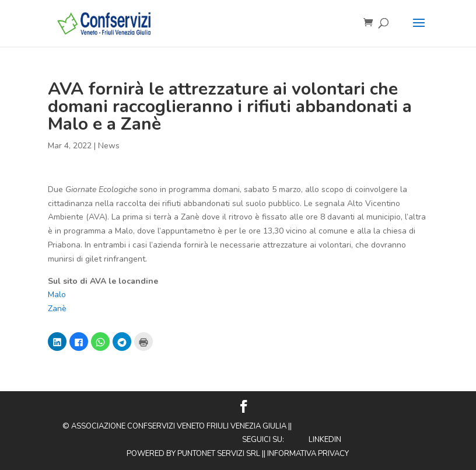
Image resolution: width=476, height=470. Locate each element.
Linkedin (325, 440)
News (109, 146)
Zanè (57, 309)
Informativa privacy (308, 454)
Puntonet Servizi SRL (219, 454)
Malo (57, 295)
